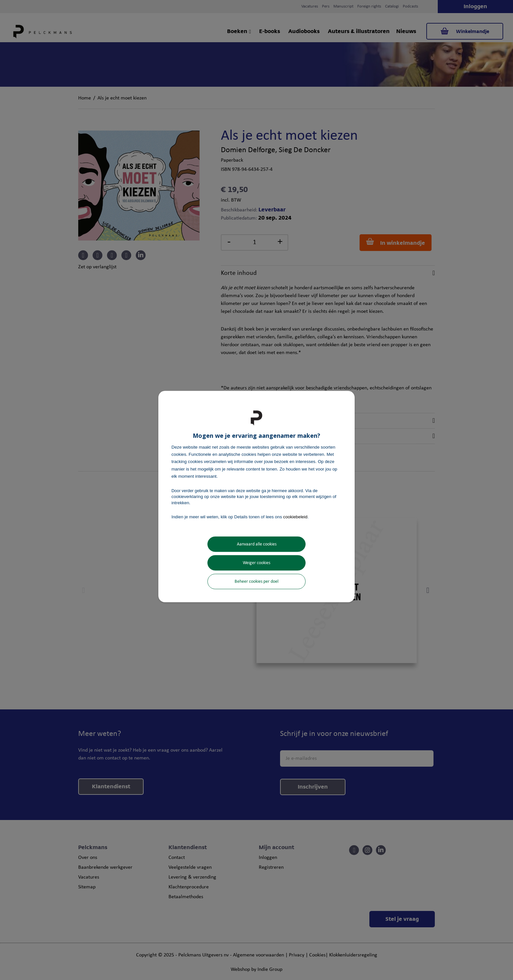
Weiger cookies (256, 563)
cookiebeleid (295, 517)
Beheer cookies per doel (256, 582)
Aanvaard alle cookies (257, 544)
